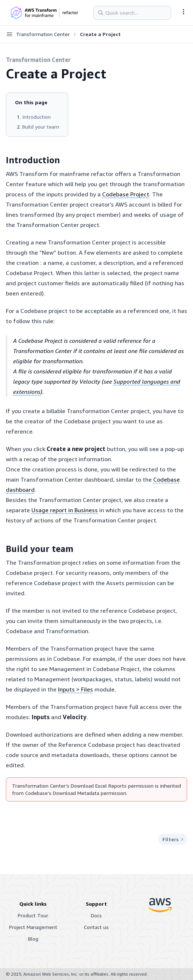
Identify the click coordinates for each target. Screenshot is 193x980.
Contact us (96, 927)
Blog (33, 939)
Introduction (36, 117)
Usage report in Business (65, 510)
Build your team (41, 127)
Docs (96, 915)
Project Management (33, 927)
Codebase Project (126, 194)
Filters (173, 839)
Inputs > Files (76, 689)
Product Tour (33, 915)
